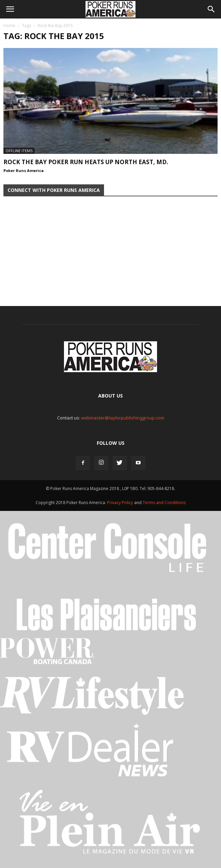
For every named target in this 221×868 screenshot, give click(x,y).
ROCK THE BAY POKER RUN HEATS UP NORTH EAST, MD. (86, 162)
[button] (211, 9)
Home (9, 26)
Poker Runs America (24, 170)
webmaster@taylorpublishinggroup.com (123, 418)
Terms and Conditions (164, 503)
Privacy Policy (121, 503)
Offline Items (19, 151)
